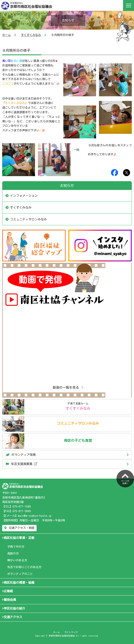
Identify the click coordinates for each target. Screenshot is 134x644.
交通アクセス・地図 (19, 528)
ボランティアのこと (20, 574)
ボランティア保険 (21, 455)
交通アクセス (12, 617)
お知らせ (67, 186)
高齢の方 (13, 554)
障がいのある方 (17, 560)
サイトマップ (71, 632)
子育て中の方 (16, 547)
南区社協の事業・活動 (18, 538)
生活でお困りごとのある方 (24, 567)
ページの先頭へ (125, 478)
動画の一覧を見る (68, 387)
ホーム (6, 35)
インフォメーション (24, 196)
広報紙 (8, 591)
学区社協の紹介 (14, 608)
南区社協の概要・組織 (18, 583)
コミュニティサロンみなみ (28, 219)
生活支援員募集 (22, 464)
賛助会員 (9, 600)
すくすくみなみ (31, 35)
